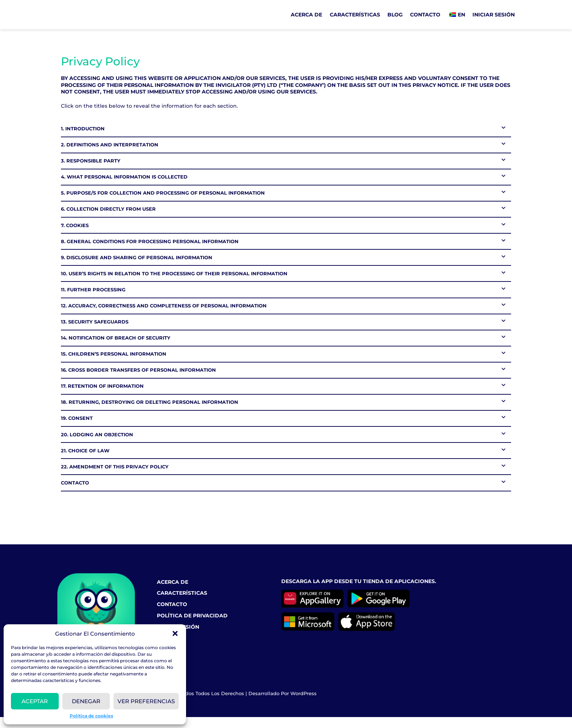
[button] (175, 633)
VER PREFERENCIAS (146, 701)
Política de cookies (91, 716)
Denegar (86, 701)
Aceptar (35, 701)
